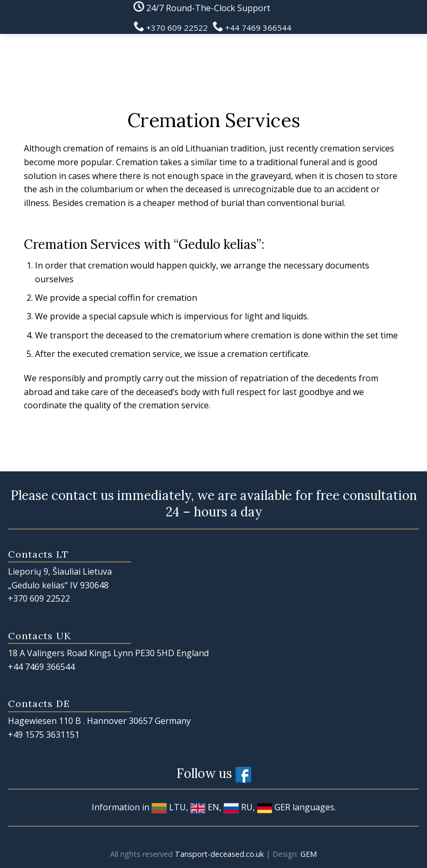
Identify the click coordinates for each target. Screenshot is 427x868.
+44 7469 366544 (41, 667)
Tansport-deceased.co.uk (219, 854)
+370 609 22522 (39, 598)
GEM (309, 854)
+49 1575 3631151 (44, 735)
